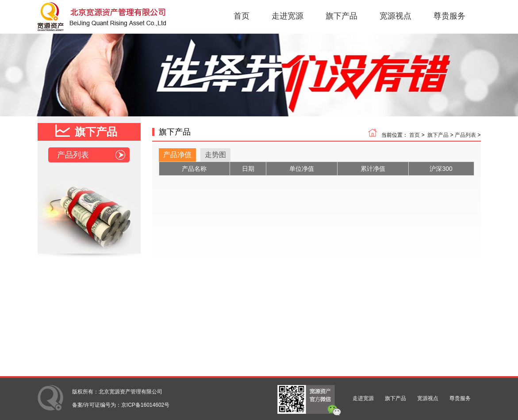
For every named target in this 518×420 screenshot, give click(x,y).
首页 (242, 16)
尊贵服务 (449, 16)
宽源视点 (395, 16)
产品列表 (91, 155)
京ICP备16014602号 (145, 405)
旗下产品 (341, 16)
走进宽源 (288, 16)
